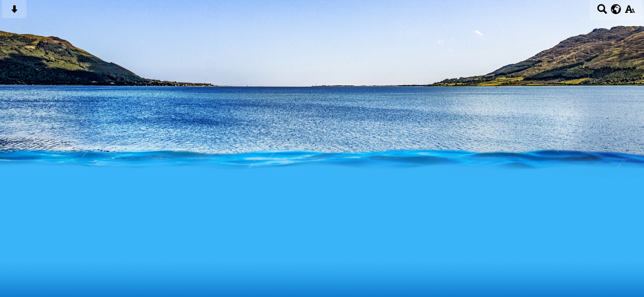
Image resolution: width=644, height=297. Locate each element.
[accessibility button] (630, 12)
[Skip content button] (14, 12)
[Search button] (602, 12)
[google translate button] (616, 9)
